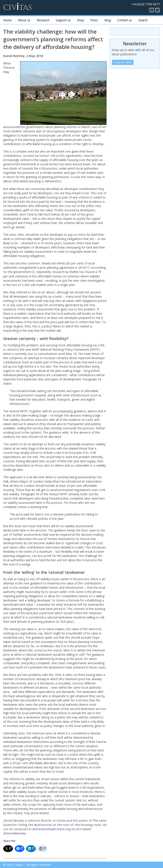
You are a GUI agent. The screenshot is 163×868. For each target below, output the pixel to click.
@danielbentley (14, 833)
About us (24, 20)
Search (143, 20)
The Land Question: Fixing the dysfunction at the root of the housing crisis (55, 823)
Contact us (125, 20)
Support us (63, 20)
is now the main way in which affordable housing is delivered (54, 179)
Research (43, 20)
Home (7, 20)
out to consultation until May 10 (52, 354)
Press (94, 20)
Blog (108, 20)
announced (11, 127)
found (90, 272)
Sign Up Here (123, 62)
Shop (81, 20)
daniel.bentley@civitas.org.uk (53, 829)
